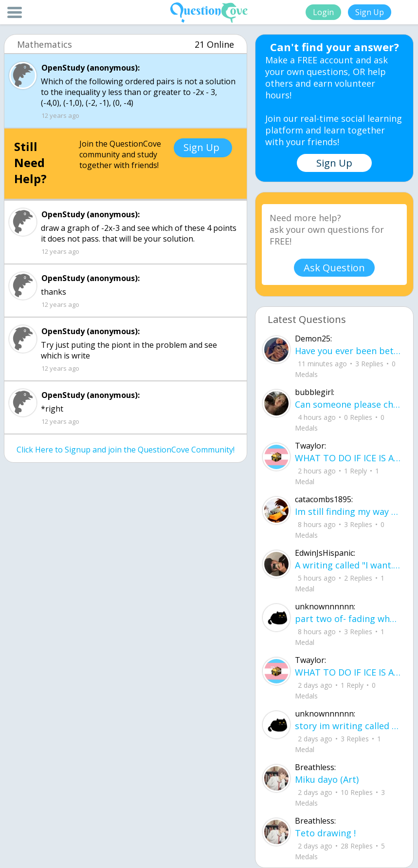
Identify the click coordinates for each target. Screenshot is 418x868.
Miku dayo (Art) (327, 779)
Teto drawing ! (325, 833)
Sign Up (370, 12)
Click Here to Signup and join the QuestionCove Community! (126, 450)
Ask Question (334, 268)
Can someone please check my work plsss (348, 404)
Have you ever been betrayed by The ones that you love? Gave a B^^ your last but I (348, 351)
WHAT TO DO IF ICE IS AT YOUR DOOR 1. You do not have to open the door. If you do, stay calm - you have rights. (348, 458)
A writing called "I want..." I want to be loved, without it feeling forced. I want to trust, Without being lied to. (348, 565)
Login (323, 12)
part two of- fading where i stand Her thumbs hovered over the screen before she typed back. (348, 619)
